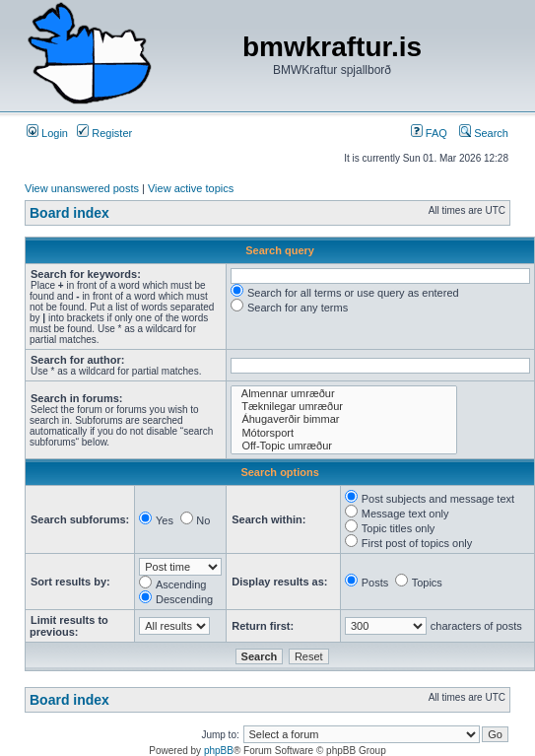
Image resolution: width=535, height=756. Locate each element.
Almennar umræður (344, 394)
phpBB (219, 751)
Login (47, 133)
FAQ (429, 133)
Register (104, 133)
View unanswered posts (82, 188)
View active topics (191, 188)
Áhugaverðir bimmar (344, 419)
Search (484, 133)
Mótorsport (344, 433)
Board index (69, 213)
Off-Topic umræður (344, 446)
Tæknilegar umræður (344, 407)
